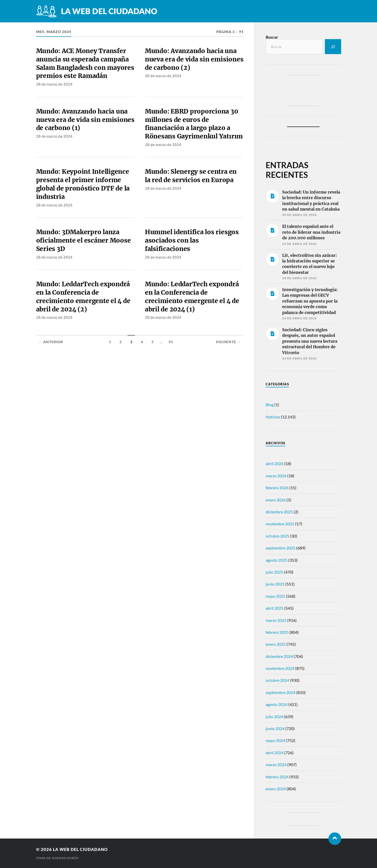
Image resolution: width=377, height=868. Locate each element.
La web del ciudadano (82, 849)
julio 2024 (274, 716)
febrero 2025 (277, 632)
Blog (270, 405)
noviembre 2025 (280, 524)
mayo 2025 (275, 596)
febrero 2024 (277, 777)
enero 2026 (276, 500)
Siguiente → (228, 367)
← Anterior (51, 367)
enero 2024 (276, 789)
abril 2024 (275, 753)
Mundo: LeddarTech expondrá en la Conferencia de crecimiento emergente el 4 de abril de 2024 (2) (84, 321)
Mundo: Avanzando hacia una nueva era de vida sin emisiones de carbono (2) (193, 60)
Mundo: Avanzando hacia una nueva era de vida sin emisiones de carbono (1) (84, 131)
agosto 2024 (277, 704)
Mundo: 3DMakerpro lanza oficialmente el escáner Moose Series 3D (85, 264)
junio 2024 (275, 728)
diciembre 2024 (279, 656)
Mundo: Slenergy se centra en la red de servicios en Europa (192, 197)
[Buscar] (333, 47)
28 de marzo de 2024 (54, 94)
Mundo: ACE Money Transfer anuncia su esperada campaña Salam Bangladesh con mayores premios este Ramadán (84, 69)
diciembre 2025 (279, 512)
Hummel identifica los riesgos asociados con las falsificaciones (193, 264)
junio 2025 (275, 584)
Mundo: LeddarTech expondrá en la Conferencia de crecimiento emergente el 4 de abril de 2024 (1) (193, 321)
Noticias (273, 417)
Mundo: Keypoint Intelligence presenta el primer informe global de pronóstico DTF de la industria (84, 206)
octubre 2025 (277, 536)
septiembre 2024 (281, 692)
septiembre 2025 (281, 548)
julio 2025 (274, 572)
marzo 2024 (276, 764)
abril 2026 (275, 463)
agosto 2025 (277, 560)
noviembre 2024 (280, 668)
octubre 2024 (277, 680)
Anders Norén (65, 858)
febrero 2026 (277, 488)
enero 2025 (276, 644)
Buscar (272, 37)
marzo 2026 (276, 476)
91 (171, 367)
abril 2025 (275, 608)
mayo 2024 (275, 740)
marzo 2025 (276, 620)
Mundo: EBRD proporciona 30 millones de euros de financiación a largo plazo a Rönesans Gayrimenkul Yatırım (193, 139)
